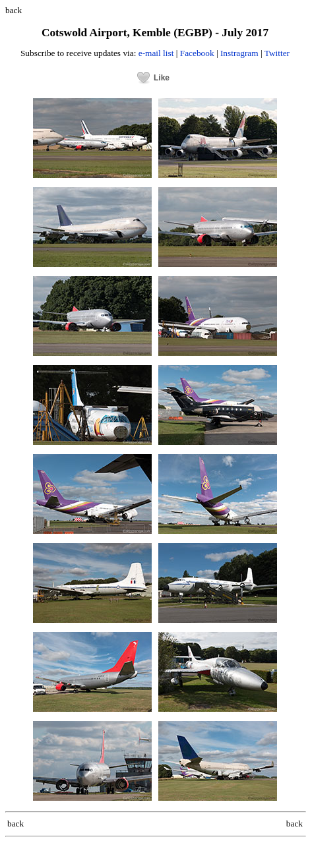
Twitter (277, 53)
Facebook (197, 53)
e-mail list (156, 53)
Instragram (239, 53)
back (14, 10)
